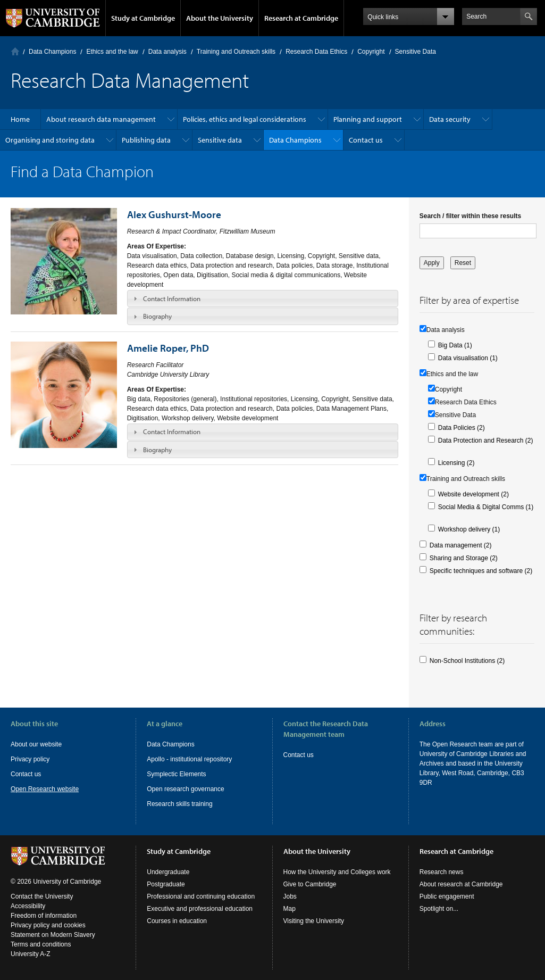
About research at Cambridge (461, 884)
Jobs (290, 896)
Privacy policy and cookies (48, 925)
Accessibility (28, 906)
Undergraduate (168, 872)
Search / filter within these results (470, 216)
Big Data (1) (455, 345)
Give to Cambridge (310, 884)
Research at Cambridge (301, 18)
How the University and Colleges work (337, 872)
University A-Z (31, 954)
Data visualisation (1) (468, 358)
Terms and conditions (41, 944)
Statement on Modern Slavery (53, 935)
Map (290, 909)
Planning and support (368, 119)
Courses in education (177, 921)
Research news (442, 872)
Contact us (366, 140)
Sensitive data (220, 140)
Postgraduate (166, 884)
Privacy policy (30, 759)
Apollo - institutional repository (189, 759)
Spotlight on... (439, 909)
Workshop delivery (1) (469, 529)
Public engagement (447, 896)
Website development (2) (473, 494)
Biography (157, 316)
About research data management (101, 119)
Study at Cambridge (143, 18)
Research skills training (179, 804)
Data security (450, 119)
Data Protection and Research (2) (486, 441)
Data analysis (167, 52)
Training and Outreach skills (236, 52)
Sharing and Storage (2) (464, 558)
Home (15, 51)
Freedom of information (44, 916)
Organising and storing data (50, 140)
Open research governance (185, 789)
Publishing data (146, 140)
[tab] (263, 298)
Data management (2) (461, 545)
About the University (220, 18)
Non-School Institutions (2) (467, 661)
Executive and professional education (200, 909)
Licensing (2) (456, 463)
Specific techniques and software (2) (481, 571)
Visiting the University (314, 921)
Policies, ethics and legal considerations (245, 119)
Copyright (371, 52)
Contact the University (42, 896)
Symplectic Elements (176, 774)
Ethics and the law (112, 52)
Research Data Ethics (316, 52)
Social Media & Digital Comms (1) (486, 507)
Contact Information (172, 298)
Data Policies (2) (462, 428)
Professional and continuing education (201, 896)
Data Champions (52, 52)
